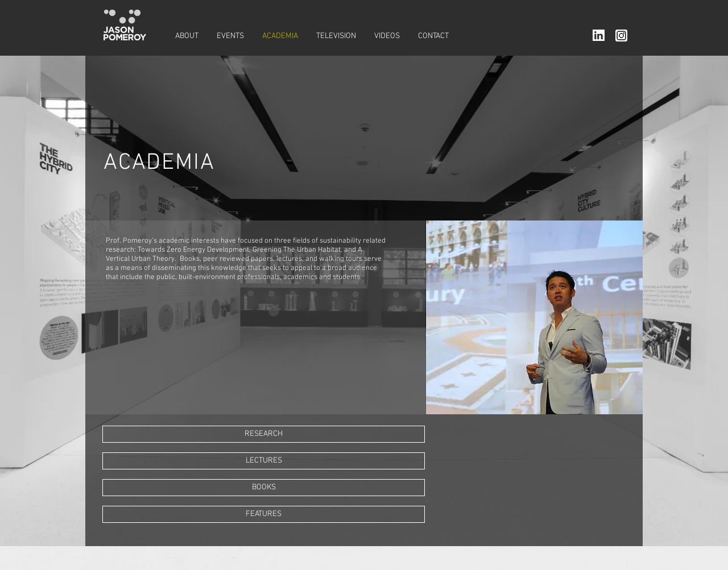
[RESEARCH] (264, 434)
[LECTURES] (264, 461)
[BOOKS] (264, 488)
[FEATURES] (264, 514)
